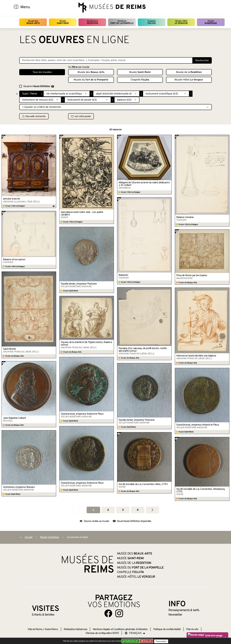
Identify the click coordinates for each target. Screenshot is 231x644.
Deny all (148, 641)
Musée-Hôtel (181, 22)
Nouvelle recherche (34, 116)
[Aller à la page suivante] (152, 510)
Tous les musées (42, 72)
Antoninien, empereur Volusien (19, 487)
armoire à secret (11, 199)
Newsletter (175, 615)
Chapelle (152, 22)
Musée (63, 22)
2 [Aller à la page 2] (108, 510)
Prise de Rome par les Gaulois (192, 275)
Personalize (162, 641)
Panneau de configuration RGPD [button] (102, 633)
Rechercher (202, 61)
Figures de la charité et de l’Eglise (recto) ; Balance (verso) (86, 344)
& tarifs (184, 610)
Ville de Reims (35, 629)
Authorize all (130, 641)
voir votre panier (81, 116)
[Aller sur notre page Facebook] (108, 613)
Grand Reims (51, 629)
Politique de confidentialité (167, 629)
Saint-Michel (9, 349)
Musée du (122, 22)
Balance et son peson (14, 260)
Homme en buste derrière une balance (196, 356)
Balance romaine (185, 217)
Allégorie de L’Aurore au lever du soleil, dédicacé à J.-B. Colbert (144, 184)
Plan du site (192, 629)
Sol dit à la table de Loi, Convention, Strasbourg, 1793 (201, 490)
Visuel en (38, 86)
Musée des (33, 22)
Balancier (123, 275)
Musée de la (92, 22)
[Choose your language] (135, 633)
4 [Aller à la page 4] (138, 510)
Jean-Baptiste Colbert (14, 418)
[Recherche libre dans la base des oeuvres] (106, 60)
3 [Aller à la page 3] (123, 510)
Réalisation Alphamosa (75, 629)
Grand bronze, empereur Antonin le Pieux (82, 414)
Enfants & (43, 615)
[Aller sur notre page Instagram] (119, 613)
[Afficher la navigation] (16, 7)
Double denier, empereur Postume (79, 284)
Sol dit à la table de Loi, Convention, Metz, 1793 (143, 484)
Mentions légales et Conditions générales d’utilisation (120, 629)
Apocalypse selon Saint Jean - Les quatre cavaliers (82, 213)
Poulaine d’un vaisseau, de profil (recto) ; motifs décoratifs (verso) (143, 350)
